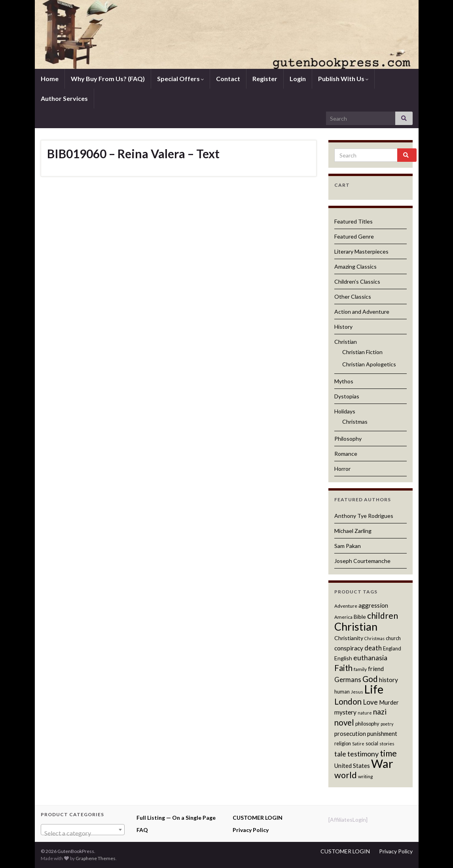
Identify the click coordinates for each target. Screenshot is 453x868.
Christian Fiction (362, 352)
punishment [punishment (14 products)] (382, 733)
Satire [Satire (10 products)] (358, 744)
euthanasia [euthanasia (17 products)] (370, 658)
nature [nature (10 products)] (365, 713)
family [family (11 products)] (360, 669)
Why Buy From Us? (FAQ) (108, 79)
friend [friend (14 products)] (376, 669)
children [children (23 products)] (383, 615)
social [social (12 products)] (372, 743)
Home (50, 79)
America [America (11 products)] (343, 617)
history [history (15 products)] (389, 680)
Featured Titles (353, 221)
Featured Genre (354, 236)
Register (265, 79)
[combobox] (83, 830)
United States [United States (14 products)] (352, 766)
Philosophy (348, 439)
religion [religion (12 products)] (343, 743)
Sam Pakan (348, 546)
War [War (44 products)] (382, 763)
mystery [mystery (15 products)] (345, 712)
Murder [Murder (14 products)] (389, 702)
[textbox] (83, 833)
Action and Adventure (362, 312)
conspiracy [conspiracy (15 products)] (349, 648)
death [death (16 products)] (373, 648)
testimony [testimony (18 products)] (363, 754)
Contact (228, 79)
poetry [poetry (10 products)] (387, 724)
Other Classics (353, 297)
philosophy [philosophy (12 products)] (367, 724)
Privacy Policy (251, 830)
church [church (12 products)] (393, 638)
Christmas (355, 422)
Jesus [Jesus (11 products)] (357, 692)
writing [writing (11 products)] (365, 776)
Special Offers (180, 79)
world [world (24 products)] (346, 775)
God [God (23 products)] (370, 679)
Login (298, 79)
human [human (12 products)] (342, 692)
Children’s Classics (357, 281)
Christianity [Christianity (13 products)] (349, 638)
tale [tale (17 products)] (340, 754)
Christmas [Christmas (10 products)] (374, 638)
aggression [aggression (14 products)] (373, 605)
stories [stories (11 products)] (387, 744)
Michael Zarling (353, 531)
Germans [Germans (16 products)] (348, 680)
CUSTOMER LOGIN (258, 818)
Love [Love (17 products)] (370, 702)
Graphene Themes (96, 858)
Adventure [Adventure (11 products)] (346, 606)
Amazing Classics (355, 266)
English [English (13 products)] (343, 658)
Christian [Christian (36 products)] (356, 626)
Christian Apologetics (369, 364)
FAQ (142, 830)
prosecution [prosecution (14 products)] (350, 733)
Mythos (344, 381)
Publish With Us (343, 79)
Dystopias (347, 396)
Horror (342, 469)
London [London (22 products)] (348, 701)
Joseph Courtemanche (362, 561)
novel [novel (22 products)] (344, 722)
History (343, 327)
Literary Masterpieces (361, 251)
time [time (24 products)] (388, 753)
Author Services (64, 98)
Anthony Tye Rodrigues (364, 516)
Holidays (345, 411)
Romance (346, 454)
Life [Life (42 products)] (374, 689)
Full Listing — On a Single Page (176, 818)
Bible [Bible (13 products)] (360, 617)
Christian (346, 342)
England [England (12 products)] (392, 648)
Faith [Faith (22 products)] (343, 668)
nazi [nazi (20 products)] (380, 712)
